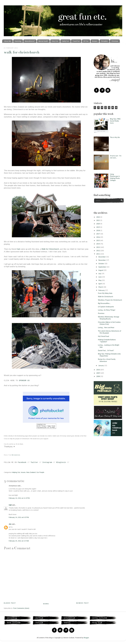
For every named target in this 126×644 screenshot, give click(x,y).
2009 (98, 373)
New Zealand (31, 473)
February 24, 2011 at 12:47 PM (19, 499)
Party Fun (55, 41)
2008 (98, 376)
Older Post (10, 604)
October (101, 264)
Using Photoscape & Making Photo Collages (115, 177)
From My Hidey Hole (105, 293)
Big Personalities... (104, 303)
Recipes (95, 41)
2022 (98, 217)
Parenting (18, 41)
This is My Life (115, 137)
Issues (23, 473)
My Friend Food (103, 336)
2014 (98, 244)
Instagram (47, 463)
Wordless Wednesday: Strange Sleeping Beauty (109, 318)
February (102, 290)
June (100, 277)
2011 (98, 254)
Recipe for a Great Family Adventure (107, 360)
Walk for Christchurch (22, 52)
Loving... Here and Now (106, 327)
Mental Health (43, 41)
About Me (8, 41)
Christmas (115, 41)
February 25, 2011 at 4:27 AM (19, 542)
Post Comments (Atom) (21, 609)
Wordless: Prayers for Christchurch (110, 300)
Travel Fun (76, 41)
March (101, 287)
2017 (98, 234)
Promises (101, 313)
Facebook (22, 463)
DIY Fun (86, 41)
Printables (104, 41)
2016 (98, 237)
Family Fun (65, 41)
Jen (10, 525)
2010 (98, 370)
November (102, 260)
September (102, 267)
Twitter (34, 463)
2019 (98, 227)
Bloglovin (61, 463)
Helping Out (16, 473)
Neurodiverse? (30, 41)
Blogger (86, 639)
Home (46, 605)
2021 (98, 220)
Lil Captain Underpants (106, 307)
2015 (98, 240)
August (101, 270)
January (101, 366)
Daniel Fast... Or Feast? (106, 350)
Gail (19, 249)
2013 (98, 247)
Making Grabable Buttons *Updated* (107, 341)
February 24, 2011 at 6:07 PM (19, 518)
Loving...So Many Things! (107, 310)
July (100, 274)
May (100, 280)
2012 (98, 251)
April (100, 284)
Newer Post (83, 604)
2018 (98, 230)
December (102, 257)
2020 (98, 224)
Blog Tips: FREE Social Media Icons (115, 121)
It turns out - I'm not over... (116, 157)
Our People (40, 473)
